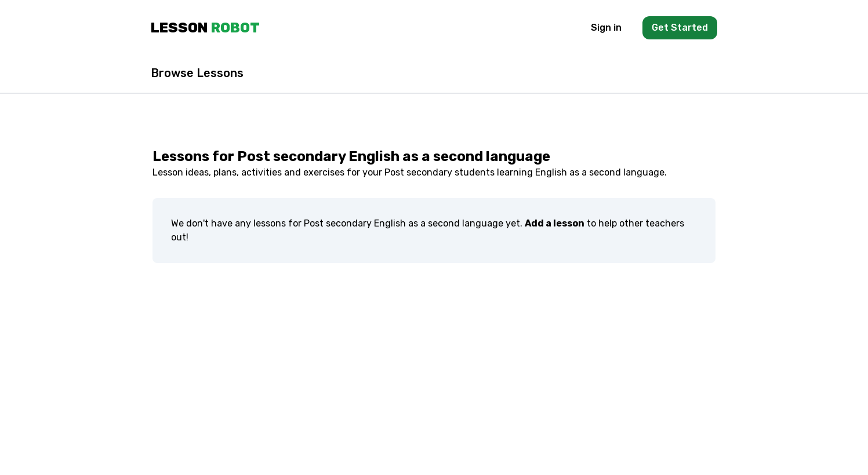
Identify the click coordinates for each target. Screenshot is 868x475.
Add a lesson (555, 223)
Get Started (680, 28)
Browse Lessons (197, 73)
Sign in (606, 28)
